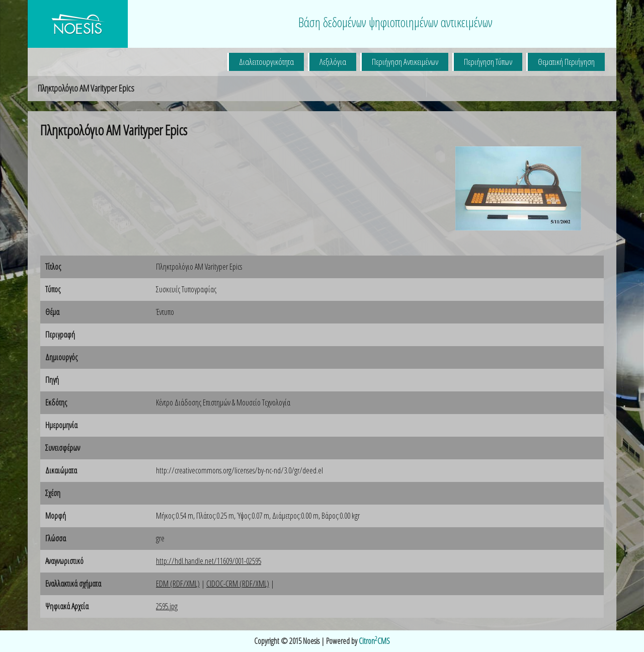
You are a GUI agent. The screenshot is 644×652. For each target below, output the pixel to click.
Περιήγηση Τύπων (488, 62)
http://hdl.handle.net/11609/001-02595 (209, 561)
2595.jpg (167, 606)
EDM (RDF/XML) (178, 584)
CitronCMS (374, 641)
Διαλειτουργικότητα (266, 62)
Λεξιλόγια (333, 62)
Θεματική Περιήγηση (566, 62)
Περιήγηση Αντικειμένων (405, 62)
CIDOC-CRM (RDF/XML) (238, 584)
